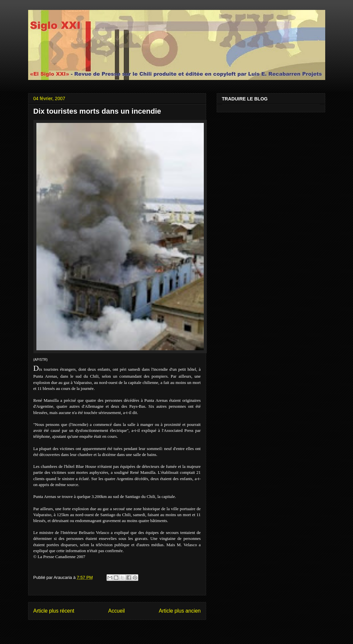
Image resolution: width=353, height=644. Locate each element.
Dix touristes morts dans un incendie (97, 111)
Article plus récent (54, 611)
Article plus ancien (180, 611)
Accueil (116, 611)
